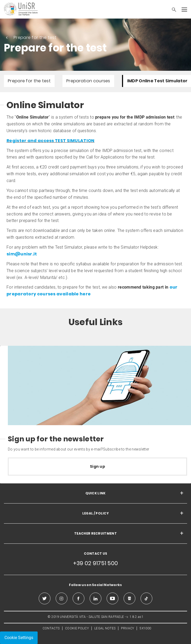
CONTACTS (51, 628)
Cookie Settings (19, 638)
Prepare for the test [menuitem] (29, 81)
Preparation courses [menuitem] (88, 81)
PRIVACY (128, 628)
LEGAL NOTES (105, 628)
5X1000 (145, 628)
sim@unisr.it (22, 254)
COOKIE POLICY (77, 628)
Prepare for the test (35, 37)
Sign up (97, 466)
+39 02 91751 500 (96, 563)
